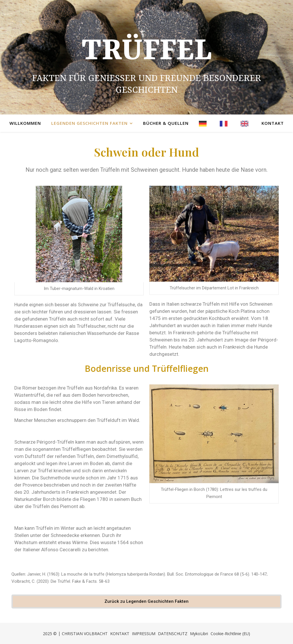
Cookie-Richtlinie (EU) (230, 634)
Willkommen (25, 123)
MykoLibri (199, 634)
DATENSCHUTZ (173, 634)
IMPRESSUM (144, 634)
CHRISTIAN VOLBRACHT (85, 634)
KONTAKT (120, 634)
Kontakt (273, 123)
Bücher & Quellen (166, 123)
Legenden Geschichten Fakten (89, 123)
